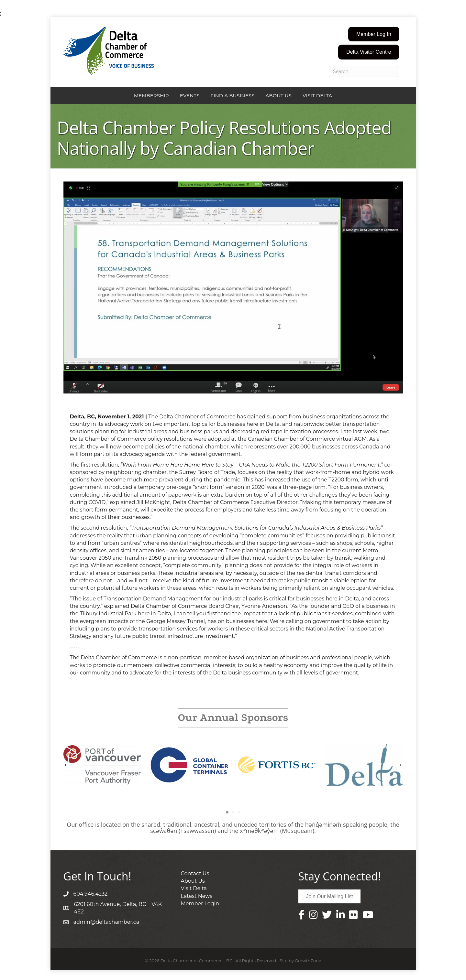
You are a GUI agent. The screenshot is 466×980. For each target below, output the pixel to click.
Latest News (197, 896)
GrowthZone (308, 961)
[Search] (364, 71)
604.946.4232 (91, 894)
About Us (278, 96)
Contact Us (195, 873)
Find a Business (232, 96)
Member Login (200, 904)
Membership (151, 96)
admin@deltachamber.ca (106, 922)
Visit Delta (317, 96)
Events (190, 96)
